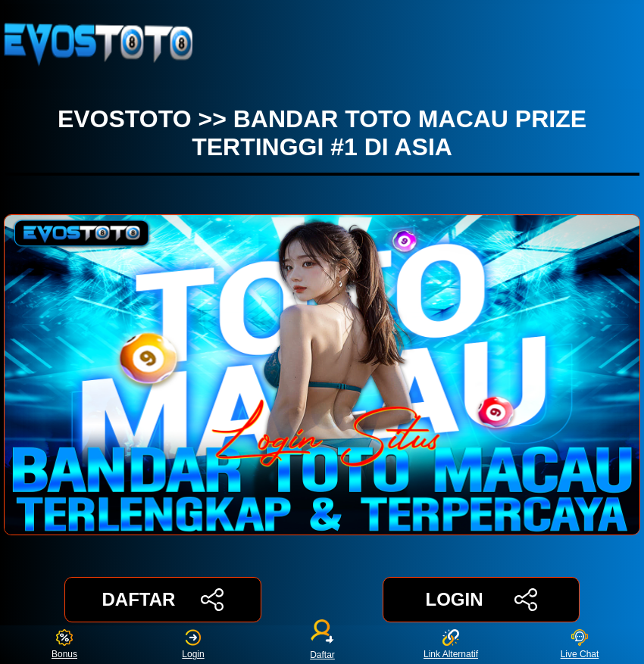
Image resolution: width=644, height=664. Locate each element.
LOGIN (481, 600)
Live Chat (580, 645)
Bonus (64, 645)
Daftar (322, 645)
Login (193, 645)
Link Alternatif (451, 645)
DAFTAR (163, 600)
